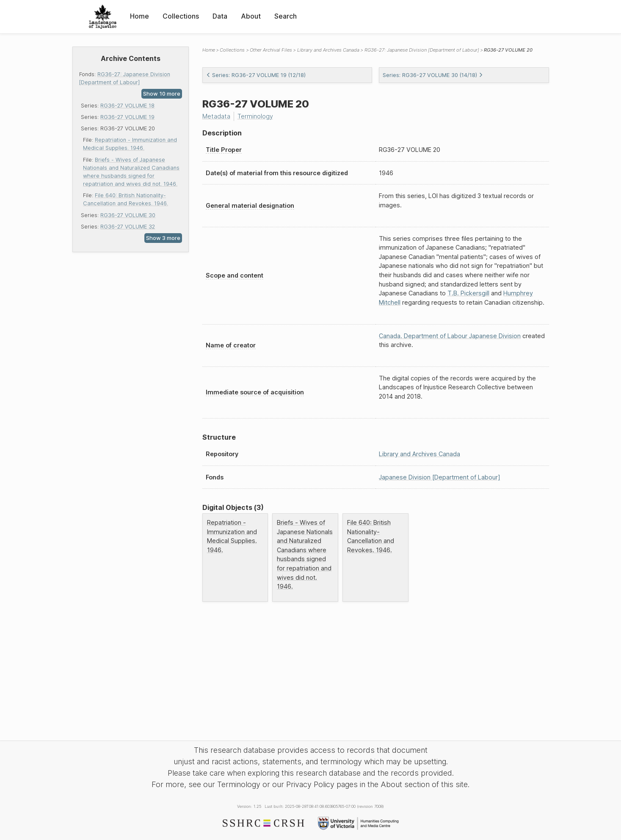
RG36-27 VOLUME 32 (128, 227)
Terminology (255, 116)
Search (286, 16)
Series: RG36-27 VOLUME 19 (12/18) (256, 75)
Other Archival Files (271, 50)
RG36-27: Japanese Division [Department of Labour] (422, 50)
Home (139, 16)
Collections (181, 16)
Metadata (216, 116)
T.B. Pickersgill (468, 293)
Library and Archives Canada (328, 50)
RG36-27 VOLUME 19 (127, 117)
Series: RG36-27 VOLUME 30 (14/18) (433, 75)
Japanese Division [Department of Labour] (440, 477)
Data (220, 16)
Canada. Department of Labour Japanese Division (450, 336)
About (251, 16)
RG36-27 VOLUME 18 (127, 106)
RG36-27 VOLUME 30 (128, 215)
